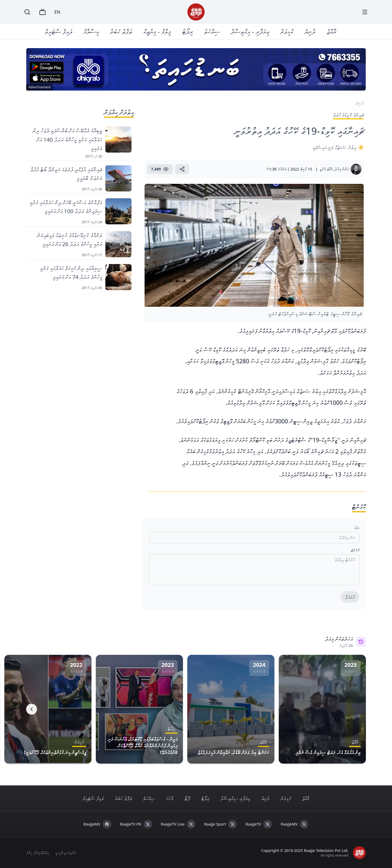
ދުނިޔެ (310, 31)
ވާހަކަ (170, 798)
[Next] (32, 709)
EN (57, 12)
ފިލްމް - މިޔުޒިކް (157, 31)
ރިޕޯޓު (187, 31)
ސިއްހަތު (212, 31)
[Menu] (365, 12)
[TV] (42, 12)
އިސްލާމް (91, 31)
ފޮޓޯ (187, 798)
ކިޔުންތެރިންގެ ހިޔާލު (37, 853)
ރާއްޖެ (331, 31)
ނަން (357, 528)
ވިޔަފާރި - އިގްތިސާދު (250, 31)
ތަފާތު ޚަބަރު (121, 31)
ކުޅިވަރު (287, 31)
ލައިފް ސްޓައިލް (59, 31)
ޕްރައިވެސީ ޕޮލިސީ (65, 853)
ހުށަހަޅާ (350, 597)
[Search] (27, 12)
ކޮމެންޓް (355, 550)
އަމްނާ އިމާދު (342, 169)
